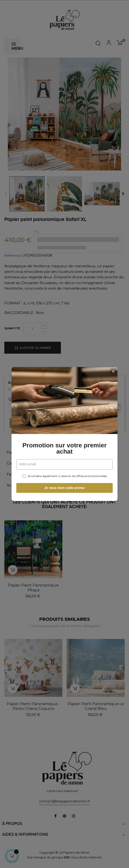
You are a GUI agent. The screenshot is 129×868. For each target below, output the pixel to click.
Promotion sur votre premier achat (64, 448)
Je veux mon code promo (65, 488)
